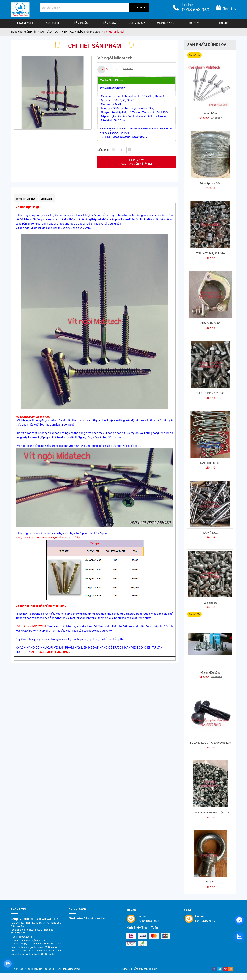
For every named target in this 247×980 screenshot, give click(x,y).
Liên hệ (222, 23)
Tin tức (194, 23)
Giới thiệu (53, 23)
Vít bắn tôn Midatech (89, 32)
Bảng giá (109, 23)
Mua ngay (137, 162)
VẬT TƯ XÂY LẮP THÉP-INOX (57, 32)
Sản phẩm (81, 23)
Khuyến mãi (138, 23)
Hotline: (195, 8)
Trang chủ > (18, 32)
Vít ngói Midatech (114, 32)
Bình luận (46, 199)
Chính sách (166, 23)
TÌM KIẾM (139, 8)
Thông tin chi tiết (25, 199)
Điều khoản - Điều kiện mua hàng (88, 918)
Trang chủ (25, 23)
